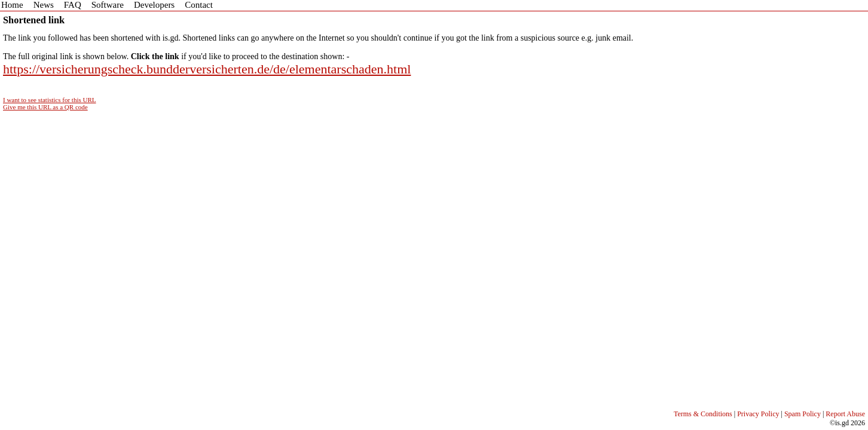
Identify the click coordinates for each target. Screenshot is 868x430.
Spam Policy (803, 414)
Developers (154, 5)
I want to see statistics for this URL (50, 100)
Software (108, 5)
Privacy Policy (758, 414)
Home (12, 5)
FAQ (73, 5)
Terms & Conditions (703, 414)
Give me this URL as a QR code (45, 107)
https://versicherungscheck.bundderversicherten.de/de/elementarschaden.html (207, 69)
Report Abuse (845, 414)
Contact (199, 5)
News (44, 5)
